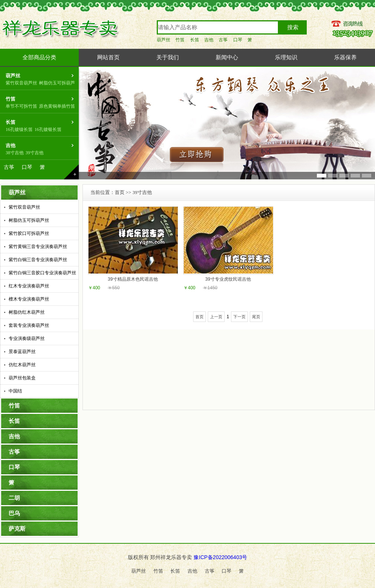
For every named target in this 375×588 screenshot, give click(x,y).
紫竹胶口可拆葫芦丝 (29, 233)
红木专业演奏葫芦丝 (29, 286)
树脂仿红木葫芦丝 (27, 312)
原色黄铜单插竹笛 (57, 106)
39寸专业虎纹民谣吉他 (228, 279)
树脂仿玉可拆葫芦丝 (29, 220)
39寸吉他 (34, 153)
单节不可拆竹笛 (21, 106)
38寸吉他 (15, 153)
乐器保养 (345, 57)
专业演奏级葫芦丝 (27, 338)
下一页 (239, 317)
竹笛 (180, 40)
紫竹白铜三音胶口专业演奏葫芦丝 (42, 273)
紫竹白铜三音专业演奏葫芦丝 (38, 260)
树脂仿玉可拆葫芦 (57, 83)
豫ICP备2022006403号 (220, 557)
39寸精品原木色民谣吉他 (133, 279)
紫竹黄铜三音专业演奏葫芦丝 (38, 247)
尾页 (256, 317)
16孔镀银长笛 (48, 129)
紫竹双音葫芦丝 (21, 83)
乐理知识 (286, 57)
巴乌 (14, 513)
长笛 (195, 40)
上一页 (216, 317)
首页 (120, 192)
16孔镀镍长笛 (19, 129)
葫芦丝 (163, 40)
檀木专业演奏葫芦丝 (29, 299)
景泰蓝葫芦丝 (22, 352)
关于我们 (168, 57)
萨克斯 (17, 529)
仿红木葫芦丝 (22, 365)
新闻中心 (227, 57)
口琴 (238, 40)
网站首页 (108, 57)
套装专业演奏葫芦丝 (29, 325)
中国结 (15, 391)
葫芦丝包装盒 (22, 378)
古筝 (223, 40)
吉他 (209, 40)
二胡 (14, 498)
